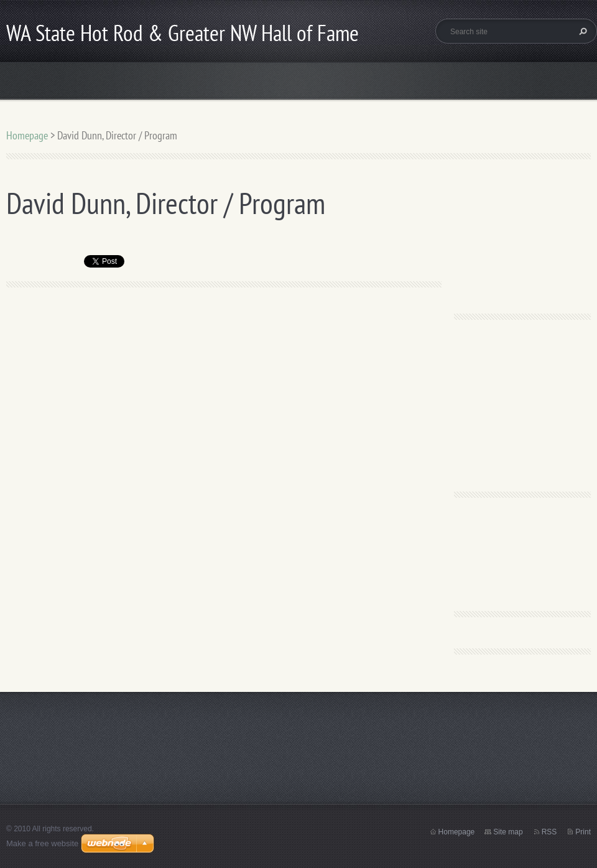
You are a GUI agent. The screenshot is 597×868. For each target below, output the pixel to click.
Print (583, 832)
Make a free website (42, 843)
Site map (508, 832)
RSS (549, 832)
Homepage (27, 135)
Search (581, 31)
